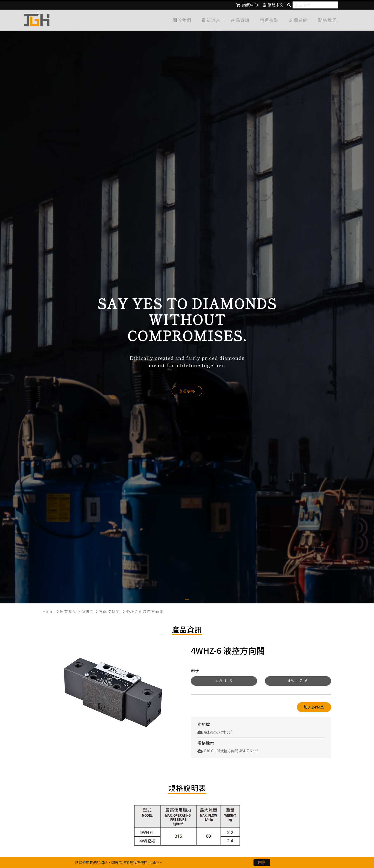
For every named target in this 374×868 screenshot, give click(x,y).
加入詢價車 (314, 706)
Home (49, 611)
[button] (187, 599)
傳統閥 (88, 611)
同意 (262, 862)
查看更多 (187, 390)
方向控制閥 (110, 611)
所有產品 (68, 611)
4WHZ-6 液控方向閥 (145, 611)
